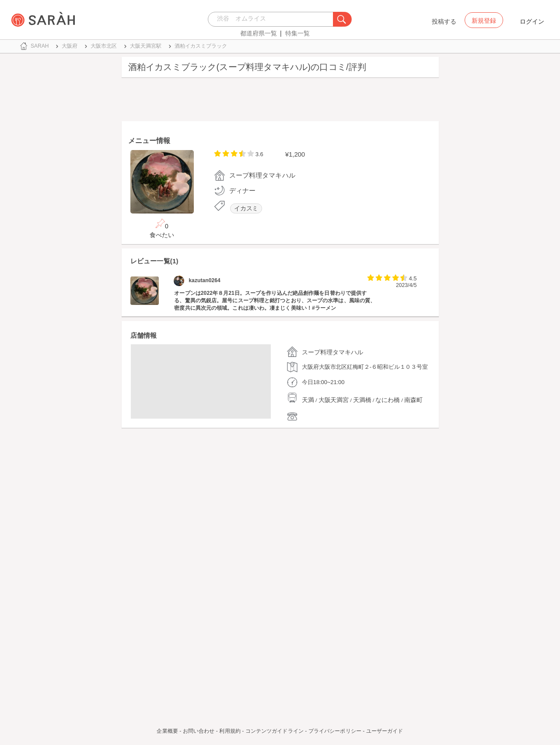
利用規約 (230, 731)
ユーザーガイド (385, 731)
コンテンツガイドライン (275, 731)
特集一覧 (297, 33)
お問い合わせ (199, 731)
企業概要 (167, 731)
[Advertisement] (280, 101)
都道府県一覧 (259, 33)
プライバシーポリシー (335, 731)
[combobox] (273, 19)
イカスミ (246, 208)
